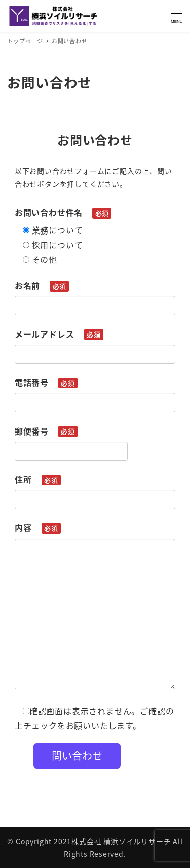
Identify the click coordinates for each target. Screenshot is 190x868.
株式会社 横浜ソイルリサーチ (121, 841)
